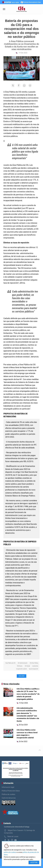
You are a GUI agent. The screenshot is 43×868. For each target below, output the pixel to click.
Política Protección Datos (11, 791)
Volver (21, 676)
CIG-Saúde (27, 666)
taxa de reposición (34, 669)
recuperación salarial (21, 669)
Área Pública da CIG (10, 663)
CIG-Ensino (20, 666)
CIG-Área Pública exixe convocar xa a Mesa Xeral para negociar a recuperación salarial (27, 734)
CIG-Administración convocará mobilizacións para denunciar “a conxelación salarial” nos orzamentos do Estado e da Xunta (28, 715)
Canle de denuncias (9, 798)
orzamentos (35, 666)
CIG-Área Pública (34, 663)
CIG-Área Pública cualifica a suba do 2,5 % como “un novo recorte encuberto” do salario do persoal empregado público (28, 694)
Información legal (8, 787)
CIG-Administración (23, 663)
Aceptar (34, 862)
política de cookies (10, 852)
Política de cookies (8, 794)
